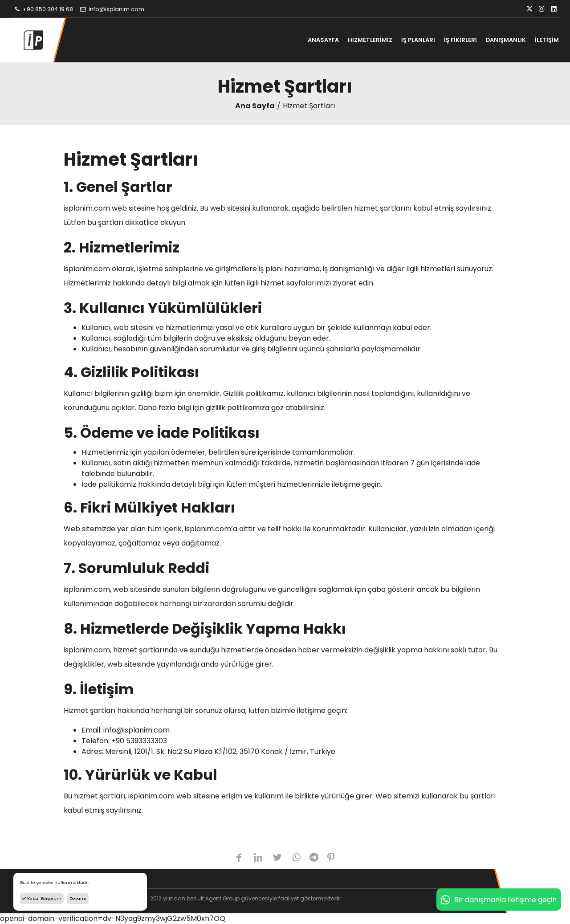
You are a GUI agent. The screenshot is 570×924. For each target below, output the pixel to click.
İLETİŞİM (547, 40)
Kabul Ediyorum (42, 898)
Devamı (78, 898)
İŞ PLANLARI (418, 40)
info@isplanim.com (112, 9)
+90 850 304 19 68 (43, 9)
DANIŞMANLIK (506, 40)
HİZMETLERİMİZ (370, 40)
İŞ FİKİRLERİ (460, 40)
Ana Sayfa (255, 106)
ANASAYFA (323, 40)
